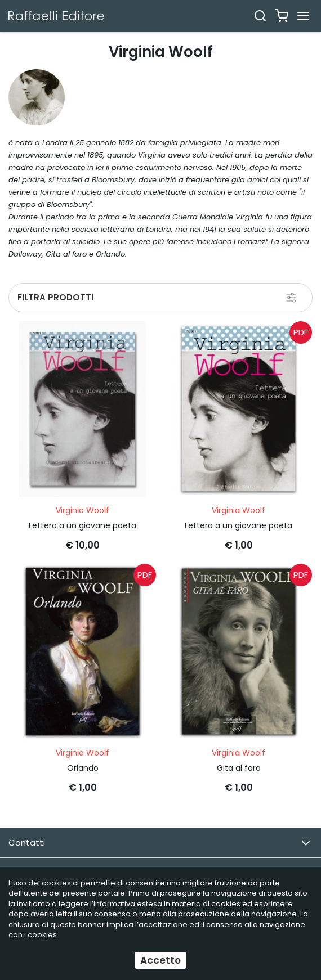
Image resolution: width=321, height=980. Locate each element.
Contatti (159, 843)
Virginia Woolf (83, 510)
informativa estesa (128, 904)
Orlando (83, 768)
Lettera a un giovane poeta (83, 525)
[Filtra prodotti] (291, 298)
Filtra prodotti (55, 297)
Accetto (160, 960)
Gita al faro (239, 768)
